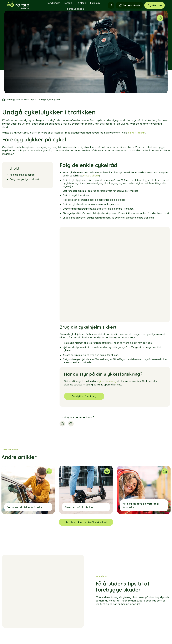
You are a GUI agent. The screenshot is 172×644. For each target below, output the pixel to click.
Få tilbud (81, 3)
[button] (62, 424)
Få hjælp (95, 3)
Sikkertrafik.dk (137, 133)
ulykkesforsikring (106, 381)
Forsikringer (53, 3)
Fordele (68, 3)
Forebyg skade (75, 9)
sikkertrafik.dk (91, 176)
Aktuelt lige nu (30, 100)
